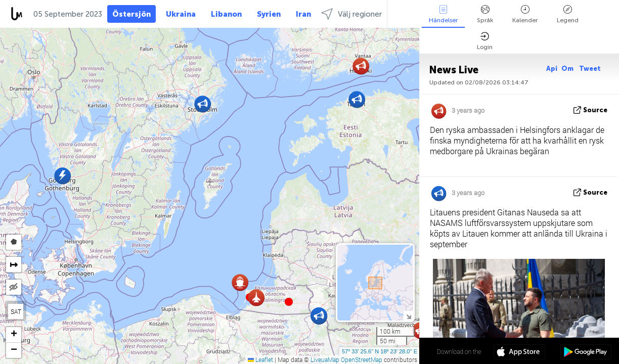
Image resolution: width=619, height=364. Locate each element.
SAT (16, 311)
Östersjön (131, 14)
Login (485, 41)
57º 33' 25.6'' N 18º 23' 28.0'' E (380, 351)
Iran (303, 14)
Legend (568, 14)
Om (568, 69)
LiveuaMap (325, 359)
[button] (289, 302)
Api (552, 69)
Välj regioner (351, 14)
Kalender (525, 14)
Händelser (443, 14)
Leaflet (260, 359)
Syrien (269, 14)
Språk (485, 14)
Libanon (226, 14)
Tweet (590, 69)
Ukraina (181, 14)
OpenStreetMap (362, 359)
